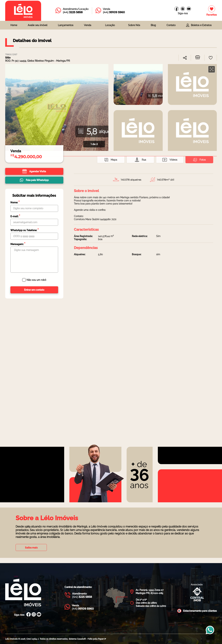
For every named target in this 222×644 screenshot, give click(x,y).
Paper (102, 639)
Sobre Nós (134, 25)
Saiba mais (31, 548)
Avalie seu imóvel (38, 25)
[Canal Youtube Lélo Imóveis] (39, 615)
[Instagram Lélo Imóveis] (183, 9)
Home (14, 25)
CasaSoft (81, 639)
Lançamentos (66, 25)
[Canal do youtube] (189, 9)
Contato (171, 25)
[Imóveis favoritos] (212, 11)
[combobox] (89, 25)
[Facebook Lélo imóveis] (177, 9)
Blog (153, 25)
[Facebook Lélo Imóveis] (29, 615)
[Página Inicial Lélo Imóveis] (23, 593)
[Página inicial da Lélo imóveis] (23, 11)
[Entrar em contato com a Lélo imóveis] (72, 11)
